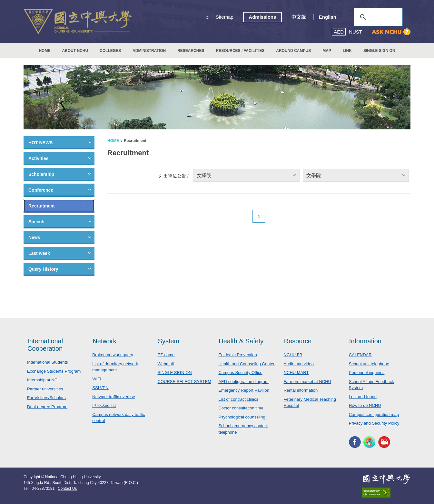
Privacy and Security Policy (374, 423)
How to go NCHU (365, 405)
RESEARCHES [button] (191, 51)
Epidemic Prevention (237, 355)
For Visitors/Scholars (46, 398)
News (34, 237)
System (169, 341)
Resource (298, 341)
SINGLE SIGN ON (379, 51)
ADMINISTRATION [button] (149, 51)
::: (208, 17)
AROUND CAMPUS (293, 51)
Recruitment (42, 206)
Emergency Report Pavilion (244, 390)
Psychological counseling (242, 417)
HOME (44, 51)
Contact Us (67, 489)
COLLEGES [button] (110, 51)
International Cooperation (45, 345)
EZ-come (166, 355)
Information (365, 341)
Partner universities (45, 389)
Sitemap (225, 17)
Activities (38, 158)
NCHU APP (369, 442)
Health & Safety (241, 341)
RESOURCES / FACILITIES (240, 51)
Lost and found (363, 397)
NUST (355, 32)
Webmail (166, 364)
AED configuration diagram (243, 382)
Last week (39, 253)
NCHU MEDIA (384, 442)
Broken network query (113, 355)
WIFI (97, 379)
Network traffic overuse (114, 397)
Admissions (262, 17)
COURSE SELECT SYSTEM (185, 382)
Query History (43, 269)
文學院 (204, 175)
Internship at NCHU (45, 380)
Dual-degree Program (47, 407)
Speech (36, 222)
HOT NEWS (40, 143)
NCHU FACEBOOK (355, 442)
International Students (47, 362)
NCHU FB (293, 355)
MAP (327, 51)
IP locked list (104, 405)
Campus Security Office (240, 373)
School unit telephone (369, 364)
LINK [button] (347, 51)
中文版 (299, 17)
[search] (377, 17)
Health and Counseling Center (246, 364)
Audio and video (299, 364)
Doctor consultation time (241, 408)
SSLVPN (100, 388)
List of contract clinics (238, 399)
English (328, 17)
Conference (41, 190)
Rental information (301, 390)
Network (104, 341)
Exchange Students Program (54, 371)
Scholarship (41, 174)
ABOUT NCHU (75, 51)
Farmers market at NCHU (307, 382)
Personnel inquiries (367, 373)
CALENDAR (360, 355)
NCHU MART (296, 373)
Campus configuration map (374, 414)
